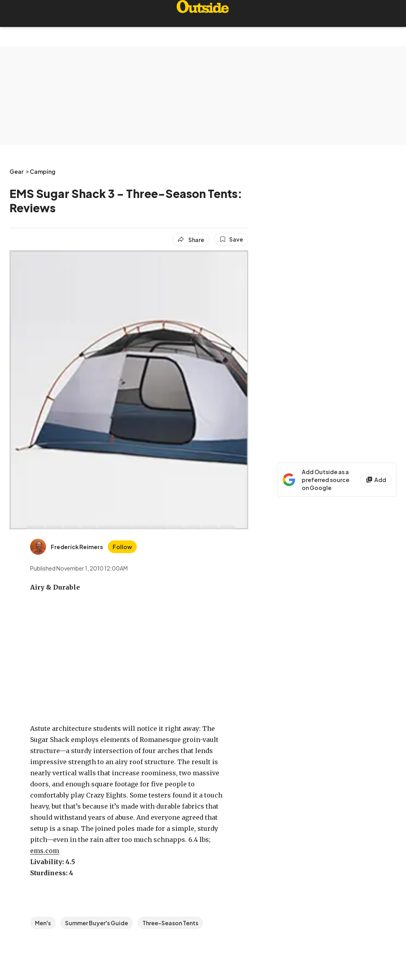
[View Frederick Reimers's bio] (67, 547)
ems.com (45, 851)
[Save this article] (231, 239)
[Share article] (191, 240)
